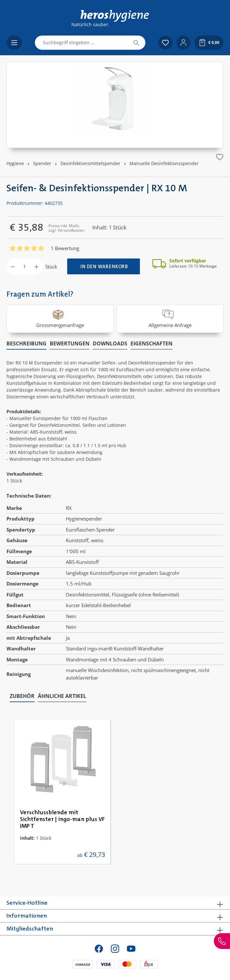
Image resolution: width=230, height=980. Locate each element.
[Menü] (14, 43)
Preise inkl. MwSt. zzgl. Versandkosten (66, 228)
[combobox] (81, 43)
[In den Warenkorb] (104, 266)
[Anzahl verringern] (13, 266)
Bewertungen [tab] (70, 343)
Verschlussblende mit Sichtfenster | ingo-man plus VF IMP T (62, 819)
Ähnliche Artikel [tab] (62, 696)
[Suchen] (136, 43)
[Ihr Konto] (183, 43)
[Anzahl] (25, 266)
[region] (115, 105)
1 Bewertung (65, 248)
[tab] (26, 344)
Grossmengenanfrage (60, 318)
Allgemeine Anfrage (170, 318)
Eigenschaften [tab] (152, 343)
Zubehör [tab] (22, 696)
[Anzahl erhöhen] (36, 266)
